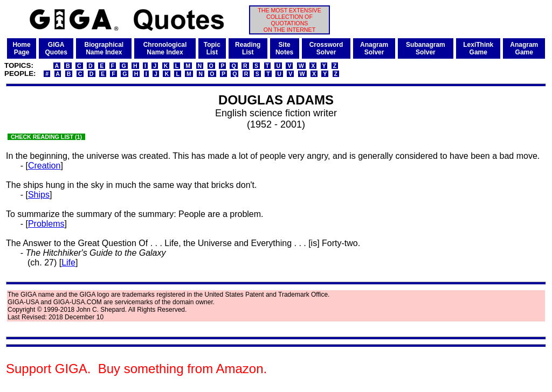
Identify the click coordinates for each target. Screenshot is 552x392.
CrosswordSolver (326, 48)
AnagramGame (524, 48)
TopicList (212, 48)
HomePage (21, 48)
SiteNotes (284, 48)
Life (68, 262)
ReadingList (248, 48)
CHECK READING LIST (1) (46, 137)
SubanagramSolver (426, 48)
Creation (44, 166)
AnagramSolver (374, 48)
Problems (46, 224)
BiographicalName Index (104, 48)
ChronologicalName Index (165, 48)
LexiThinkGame (478, 48)
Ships (39, 195)
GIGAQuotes (56, 48)
